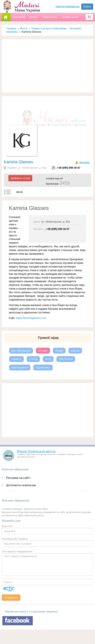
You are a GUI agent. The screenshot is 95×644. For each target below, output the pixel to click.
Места (24, 28)
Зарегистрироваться (68, 6)
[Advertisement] (48, 66)
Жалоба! (84, 162)
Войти (87, 7)
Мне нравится (20, 368)
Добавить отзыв (20, 178)
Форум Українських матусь (36, 451)
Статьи (33, 359)
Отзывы (43, 351)
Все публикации (21, 351)
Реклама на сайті (18, 478)
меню (19, 192)
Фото (48, 359)
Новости (16, 359)
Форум (59, 351)
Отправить (11, 597)
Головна (11, 28)
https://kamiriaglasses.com (31, 318)
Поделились (43, 368)
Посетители (66, 359)
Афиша (75, 351)
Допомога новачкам (21, 485)
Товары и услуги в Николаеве (49, 28)
